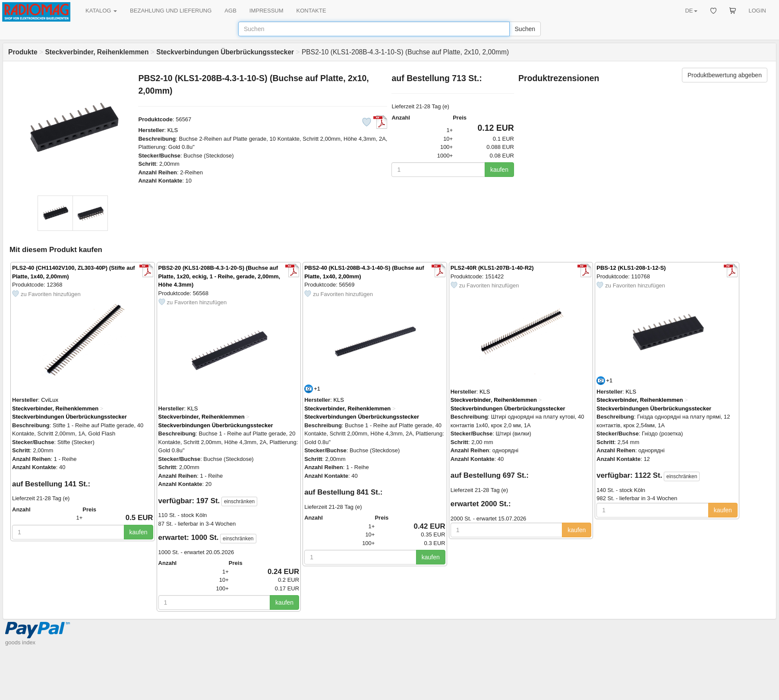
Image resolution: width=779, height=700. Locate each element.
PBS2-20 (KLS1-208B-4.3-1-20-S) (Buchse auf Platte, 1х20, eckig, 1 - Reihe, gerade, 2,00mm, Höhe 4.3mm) (219, 276)
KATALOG (101, 11)
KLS (173, 130)
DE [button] (691, 11)
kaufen (499, 170)
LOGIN (757, 11)
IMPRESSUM (266, 11)
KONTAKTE (311, 11)
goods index (20, 642)
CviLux (50, 400)
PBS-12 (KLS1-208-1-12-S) (631, 268)
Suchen (525, 29)
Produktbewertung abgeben (725, 75)
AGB (230, 11)
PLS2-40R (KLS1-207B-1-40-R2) (492, 268)
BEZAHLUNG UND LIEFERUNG (171, 11)
